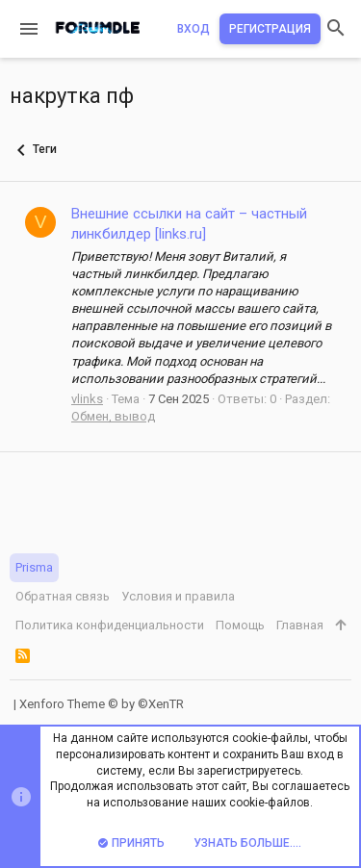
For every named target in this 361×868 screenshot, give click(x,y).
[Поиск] (336, 29)
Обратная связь (63, 596)
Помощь (240, 625)
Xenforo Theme (102, 704)
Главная (300, 625)
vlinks (87, 399)
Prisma (34, 567)
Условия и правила (178, 596)
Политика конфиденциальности (110, 625)
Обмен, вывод (113, 416)
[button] (29, 29)
